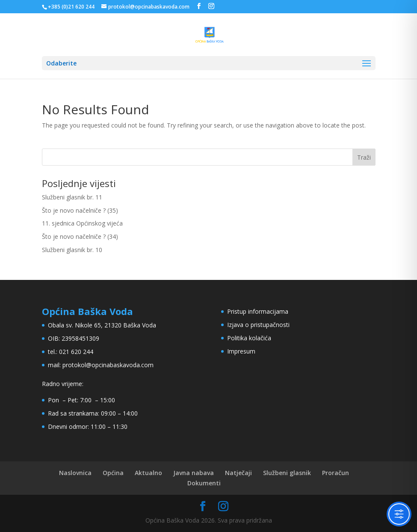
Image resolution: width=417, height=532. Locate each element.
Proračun (336, 473)
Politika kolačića (249, 338)
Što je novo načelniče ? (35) (80, 210)
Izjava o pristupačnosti (258, 325)
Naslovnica (75, 473)
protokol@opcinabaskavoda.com (108, 365)
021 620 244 (76, 352)
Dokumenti (204, 483)
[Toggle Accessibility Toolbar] (399, 514)
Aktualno (148, 473)
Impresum (241, 351)
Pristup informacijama (258, 311)
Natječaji (238, 473)
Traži (364, 157)
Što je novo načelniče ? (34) (80, 236)
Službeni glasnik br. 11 (72, 197)
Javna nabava (194, 473)
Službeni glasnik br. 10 (72, 250)
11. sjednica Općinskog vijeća (82, 223)
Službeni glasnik (287, 473)
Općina (113, 473)
